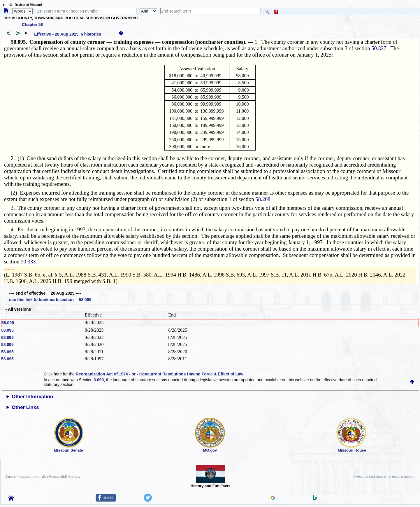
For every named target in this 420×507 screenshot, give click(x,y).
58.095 (8, 323)
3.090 (99, 380)
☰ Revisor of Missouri (24, 5)
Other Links (25, 407)
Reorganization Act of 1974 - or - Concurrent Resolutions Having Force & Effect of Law (160, 374)
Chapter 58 (32, 25)
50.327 (379, 48)
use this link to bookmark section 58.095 (50, 300)
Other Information (32, 397)
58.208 (263, 199)
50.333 (28, 262)
